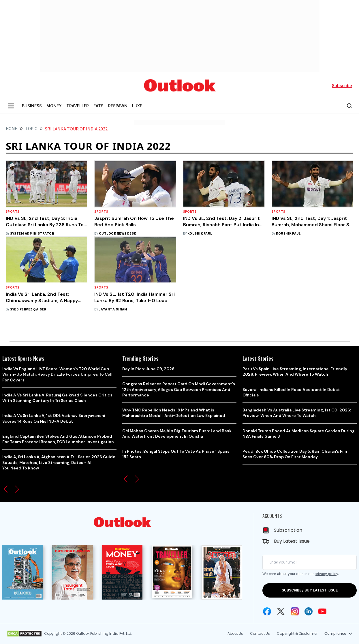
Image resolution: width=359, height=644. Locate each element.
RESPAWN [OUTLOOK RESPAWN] (118, 106)
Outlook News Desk (118, 234)
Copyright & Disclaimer (297, 633)
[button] (6, 489)
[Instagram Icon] (295, 611)
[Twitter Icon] (281, 611)
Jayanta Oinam (113, 309)
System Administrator (32, 234)
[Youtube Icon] (322, 611)
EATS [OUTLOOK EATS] (98, 106)
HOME (11, 129)
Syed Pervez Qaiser (28, 309)
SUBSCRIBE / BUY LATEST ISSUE (310, 590)
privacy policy (326, 574)
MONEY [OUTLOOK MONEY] (54, 106)
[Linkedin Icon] (309, 611)
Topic (31, 129)
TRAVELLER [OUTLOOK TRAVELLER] (78, 106)
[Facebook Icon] (267, 611)
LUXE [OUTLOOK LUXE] (137, 106)
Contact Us (260, 633)
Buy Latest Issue (292, 541)
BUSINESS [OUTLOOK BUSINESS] (32, 106)
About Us (235, 633)
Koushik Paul (200, 234)
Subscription (288, 530)
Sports (13, 212)
